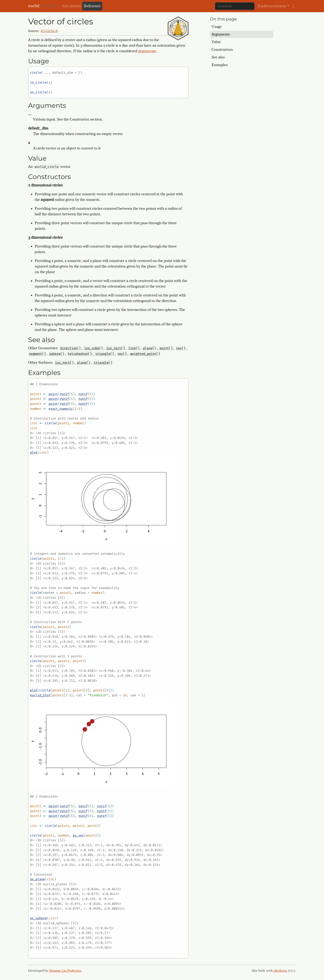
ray (179, 348)
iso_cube (92, 348)
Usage (217, 27)
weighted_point (143, 354)
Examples (220, 65)
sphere (55, 354)
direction (68, 348)
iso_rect (114, 348)
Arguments (221, 34)
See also (218, 57)
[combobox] (235, 6)
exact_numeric (61, 409)
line (132, 348)
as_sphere (38, 918)
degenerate (147, 51)
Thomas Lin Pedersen (65, 971)
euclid (34, 6)
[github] (293, 6)
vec (120, 354)
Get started (72, 6)
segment (35, 354)
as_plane (37, 879)
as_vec (78, 835)
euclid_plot (40, 695)
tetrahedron (78, 354)
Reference (92, 6)
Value (216, 42)
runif (64, 394)
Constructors (222, 50)
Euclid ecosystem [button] (272, 6)
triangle (103, 354)
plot (34, 452)
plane (148, 348)
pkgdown (280, 971)
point (164, 348)
